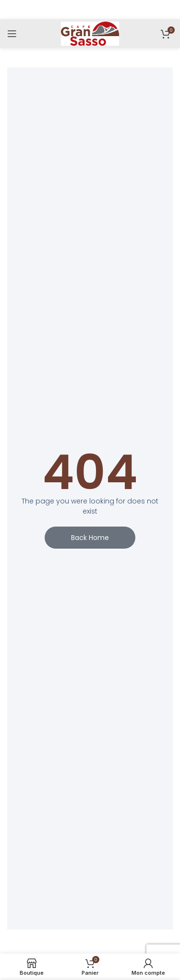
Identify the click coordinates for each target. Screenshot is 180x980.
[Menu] (12, 34)
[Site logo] (90, 33)
